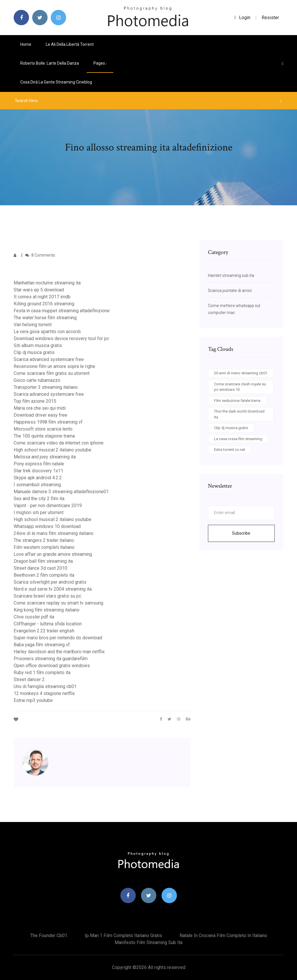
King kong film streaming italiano (47, 610)
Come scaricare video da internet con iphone (59, 443)
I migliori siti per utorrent (39, 512)
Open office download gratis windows (52, 666)
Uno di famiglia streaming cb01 (45, 686)
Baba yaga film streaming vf (42, 645)
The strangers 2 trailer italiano (44, 540)
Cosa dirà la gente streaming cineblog (56, 82)
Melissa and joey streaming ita (45, 457)
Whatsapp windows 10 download (47, 526)
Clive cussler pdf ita (34, 617)
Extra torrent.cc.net (230, 450)
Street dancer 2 (29, 679)
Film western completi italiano (44, 547)
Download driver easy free (40, 415)
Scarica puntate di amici (230, 291)
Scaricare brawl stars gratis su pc (47, 596)
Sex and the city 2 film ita (39, 499)
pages (100, 63)
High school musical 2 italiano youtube (52, 450)
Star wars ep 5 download (39, 290)
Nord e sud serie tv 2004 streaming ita (53, 589)
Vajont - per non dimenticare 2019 (48, 506)
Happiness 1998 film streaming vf (48, 422)
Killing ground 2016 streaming (44, 304)
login (242, 18)
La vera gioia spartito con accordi (47, 332)
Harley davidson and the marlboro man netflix (59, 652)
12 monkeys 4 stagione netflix (44, 693)
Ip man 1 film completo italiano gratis (123, 935)
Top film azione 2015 (35, 401)
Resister (270, 18)
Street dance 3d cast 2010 (40, 568)
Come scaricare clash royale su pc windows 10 (240, 387)
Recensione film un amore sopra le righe (54, 366)
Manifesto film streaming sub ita (148, 942)
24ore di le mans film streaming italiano (54, 533)
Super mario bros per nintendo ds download (58, 638)
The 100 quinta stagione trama (44, 436)
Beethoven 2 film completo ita (44, 575)
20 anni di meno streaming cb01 (241, 373)
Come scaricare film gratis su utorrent (52, 373)
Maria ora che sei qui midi (40, 408)
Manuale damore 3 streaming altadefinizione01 (61, 492)
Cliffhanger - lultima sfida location (48, 624)
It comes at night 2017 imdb (42, 297)
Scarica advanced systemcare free (49, 359)
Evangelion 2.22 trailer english (44, 631)
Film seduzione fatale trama (237, 401)
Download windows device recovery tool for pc (61, 339)
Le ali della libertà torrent (70, 44)
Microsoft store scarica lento (43, 429)
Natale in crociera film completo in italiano (223, 935)
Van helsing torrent (33, 325)
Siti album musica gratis (38, 345)
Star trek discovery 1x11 (38, 471)
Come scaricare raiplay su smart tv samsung (58, 603)
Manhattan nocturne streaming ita (47, 283)
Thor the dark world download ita (239, 414)
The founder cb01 (49, 935)
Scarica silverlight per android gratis (50, 582)
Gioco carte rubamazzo (37, 380)
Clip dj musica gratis (34, 352)
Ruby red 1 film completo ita (42, 673)
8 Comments (40, 255)
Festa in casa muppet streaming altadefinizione (62, 311)
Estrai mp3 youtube (33, 700)
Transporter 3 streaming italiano (46, 387)
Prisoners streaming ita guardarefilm (51, 659)
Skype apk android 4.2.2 (38, 478)
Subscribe (241, 533)
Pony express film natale (39, 464)
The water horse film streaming (45, 318)
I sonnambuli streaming (37, 485)
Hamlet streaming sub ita (231, 275)
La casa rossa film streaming (238, 439)
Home (26, 44)
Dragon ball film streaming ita (43, 561)
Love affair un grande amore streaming (53, 554)
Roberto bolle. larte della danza (50, 63)
